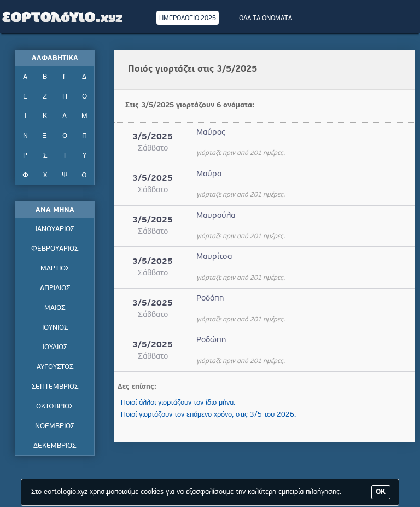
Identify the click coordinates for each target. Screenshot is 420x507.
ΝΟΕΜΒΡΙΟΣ (55, 426)
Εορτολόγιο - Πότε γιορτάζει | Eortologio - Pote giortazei (63, 16)
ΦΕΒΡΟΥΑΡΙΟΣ (55, 249)
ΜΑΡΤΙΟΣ (55, 269)
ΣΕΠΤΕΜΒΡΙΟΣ (55, 387)
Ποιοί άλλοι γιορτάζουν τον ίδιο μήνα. (178, 403)
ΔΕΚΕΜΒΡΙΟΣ (55, 446)
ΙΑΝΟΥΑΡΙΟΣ (55, 229)
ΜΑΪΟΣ (55, 308)
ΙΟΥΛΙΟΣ (55, 347)
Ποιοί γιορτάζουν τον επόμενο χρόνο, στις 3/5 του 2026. (208, 415)
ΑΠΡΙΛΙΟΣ (55, 288)
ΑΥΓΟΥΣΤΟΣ (55, 367)
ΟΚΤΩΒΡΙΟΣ (55, 407)
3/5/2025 (153, 137)
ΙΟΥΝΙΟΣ (55, 328)
